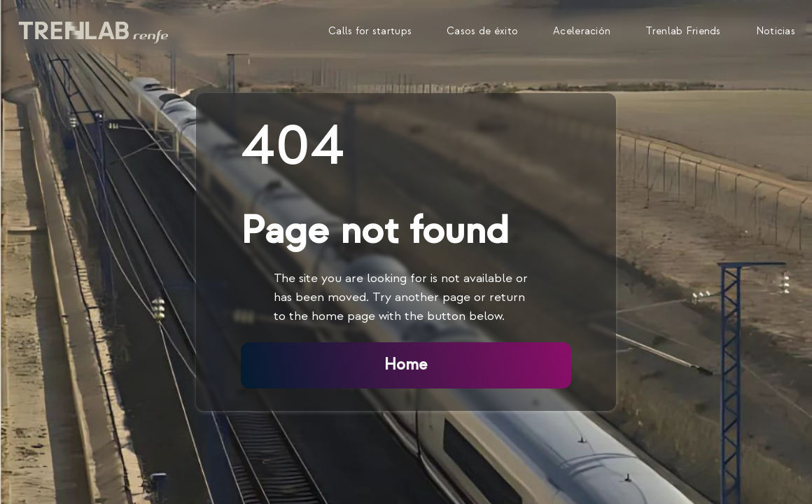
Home (406, 365)
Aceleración (582, 31)
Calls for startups (370, 31)
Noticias (776, 31)
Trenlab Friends (683, 31)
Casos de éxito (482, 31)
